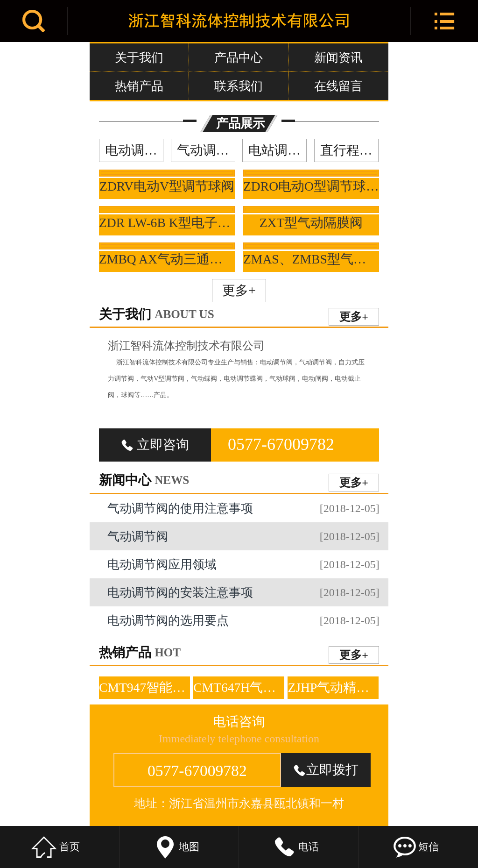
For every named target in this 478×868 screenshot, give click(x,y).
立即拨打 (326, 770)
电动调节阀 (134, 150)
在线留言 (338, 86)
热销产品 (139, 86)
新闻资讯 (338, 57)
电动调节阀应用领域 (243, 564)
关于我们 (139, 57)
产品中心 (239, 57)
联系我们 (239, 86)
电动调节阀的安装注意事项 (243, 592)
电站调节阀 (278, 150)
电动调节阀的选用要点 (243, 620)
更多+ (239, 290)
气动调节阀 (206, 150)
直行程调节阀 (349, 150)
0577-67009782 (281, 444)
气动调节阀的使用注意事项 (243, 508)
